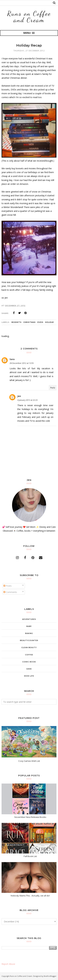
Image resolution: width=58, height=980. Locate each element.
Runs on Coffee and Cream (29, 17)
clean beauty (29, 647)
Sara (12, 359)
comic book (29, 662)
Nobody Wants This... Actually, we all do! (30, 896)
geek (29, 669)
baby (29, 626)
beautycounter (29, 640)
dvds (40, 322)
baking (29, 633)
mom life (29, 676)
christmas (29, 322)
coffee (29, 655)
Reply (53, 388)
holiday (50, 322)
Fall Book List (30, 856)
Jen (19, 396)
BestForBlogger (50, 976)
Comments (10, 592)
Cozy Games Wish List (29, 761)
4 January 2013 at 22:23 (27, 400)
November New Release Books (30, 817)
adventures (29, 619)
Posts (8, 586)
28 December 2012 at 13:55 (22, 363)
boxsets (17, 322)
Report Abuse (8, 964)
